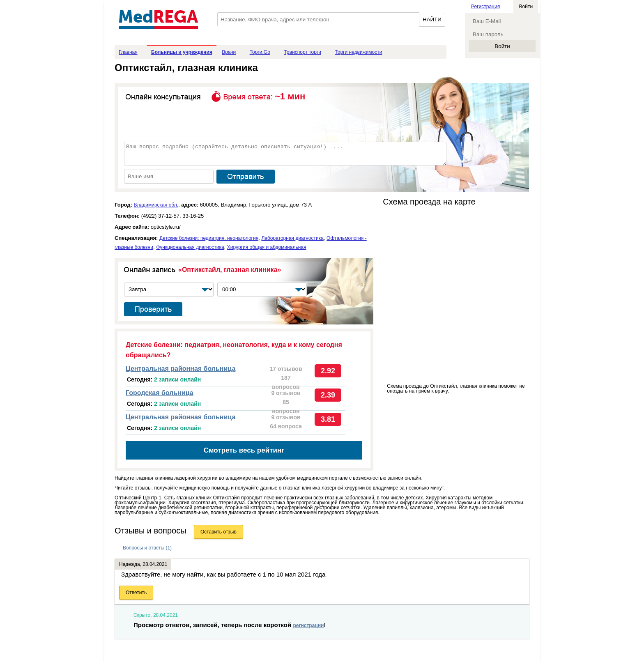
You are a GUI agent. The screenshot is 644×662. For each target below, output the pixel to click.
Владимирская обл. (156, 205)
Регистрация (485, 7)
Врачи (229, 52)
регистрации (308, 625)
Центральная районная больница (181, 369)
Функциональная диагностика (190, 247)
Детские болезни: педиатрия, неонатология (209, 238)
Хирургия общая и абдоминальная (267, 247)
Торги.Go (260, 52)
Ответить (136, 593)
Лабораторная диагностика (292, 238)
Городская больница (160, 393)
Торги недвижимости (358, 52)
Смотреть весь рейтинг (244, 450)
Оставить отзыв (218, 532)
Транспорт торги (302, 52)
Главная (128, 52)
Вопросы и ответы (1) (147, 548)
